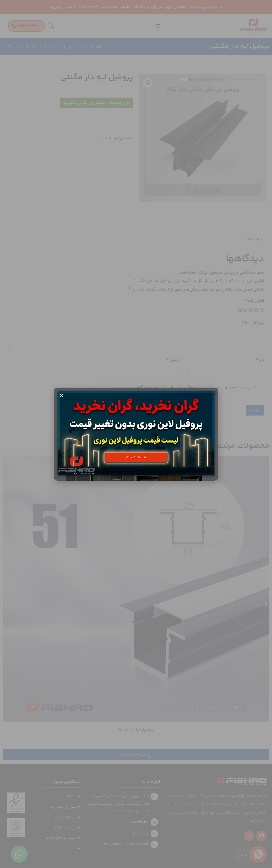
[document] (136, 434)
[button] (62, 396)
